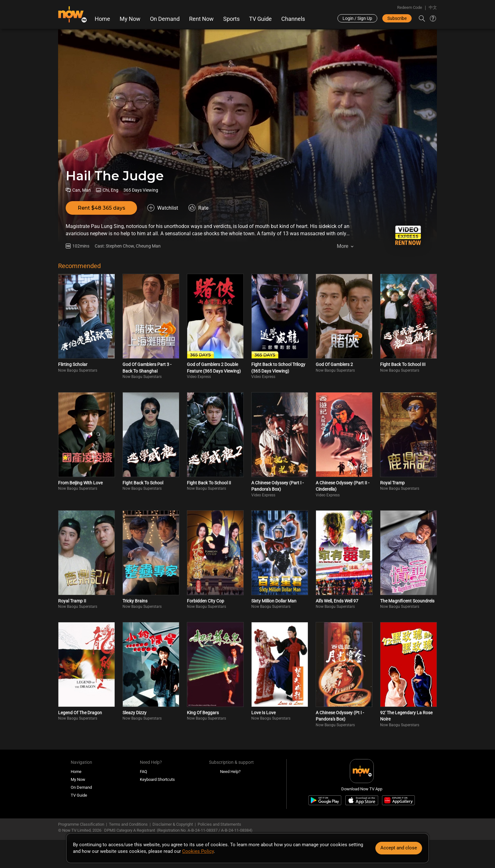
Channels (293, 19)
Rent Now (201, 19)
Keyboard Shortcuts (157, 779)
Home (102, 19)
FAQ (143, 772)
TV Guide (260, 19)
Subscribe (397, 18)
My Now (130, 19)
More (343, 246)
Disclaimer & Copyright (173, 824)
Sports (231, 19)
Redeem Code (410, 7)
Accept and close (399, 848)
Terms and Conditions (128, 824)
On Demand (165, 19)
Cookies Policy (198, 851)
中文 (433, 7)
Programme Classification (81, 824)
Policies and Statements (219, 824)
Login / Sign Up (357, 18)
